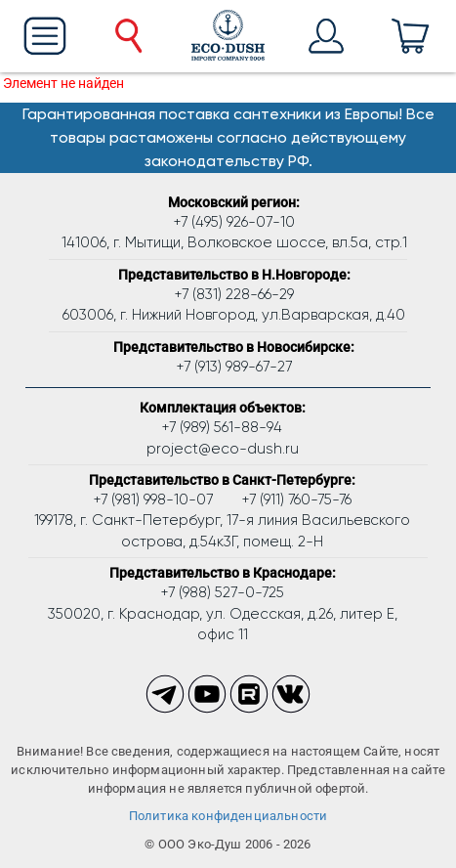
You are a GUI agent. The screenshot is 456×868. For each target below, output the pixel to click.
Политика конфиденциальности (228, 816)
